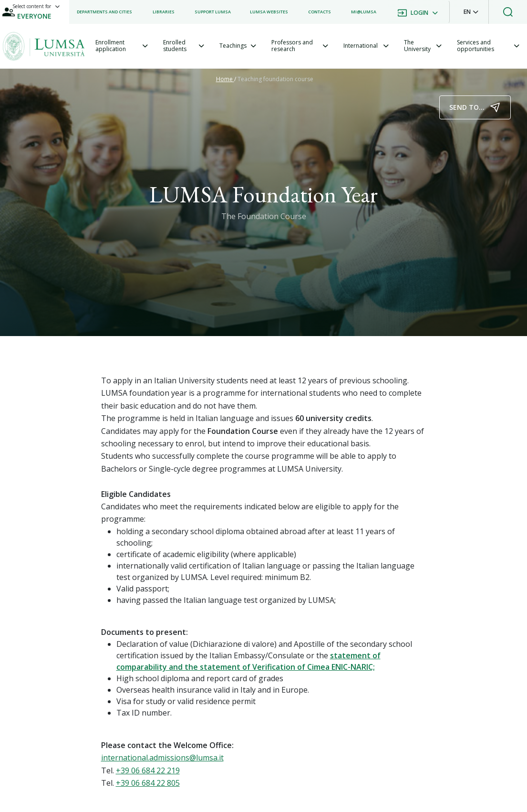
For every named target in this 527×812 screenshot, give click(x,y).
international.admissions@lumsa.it (162, 758)
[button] (471, 12)
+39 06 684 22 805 (148, 783)
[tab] (121, 46)
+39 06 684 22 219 (148, 770)
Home (225, 79)
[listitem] (104, 12)
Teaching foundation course (275, 79)
